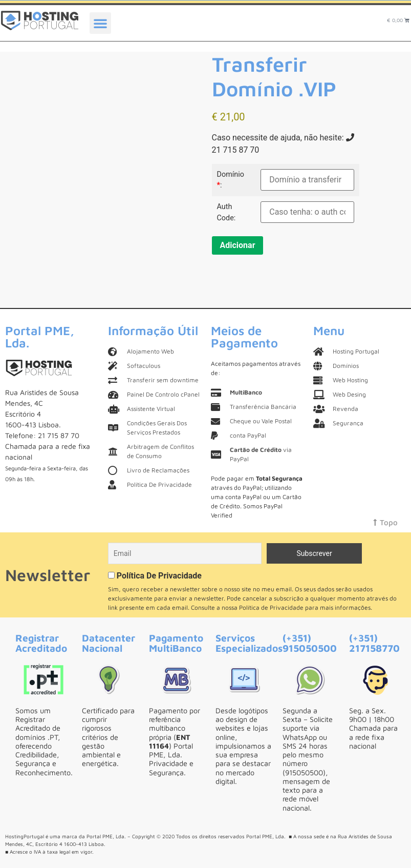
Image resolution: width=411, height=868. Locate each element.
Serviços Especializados (249, 643)
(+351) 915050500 (310, 643)
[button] (100, 23)
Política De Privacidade (159, 576)
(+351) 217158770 (374, 643)
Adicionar (238, 245)
